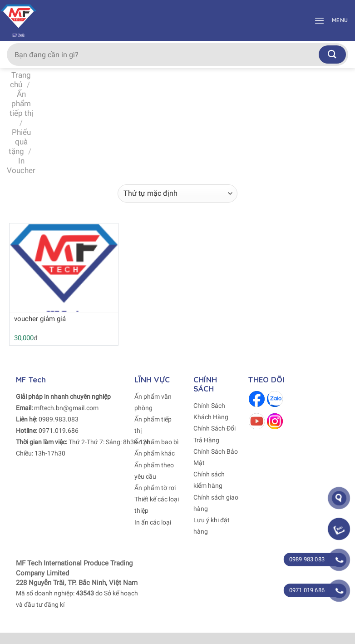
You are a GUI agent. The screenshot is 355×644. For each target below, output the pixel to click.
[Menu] (329, 20)
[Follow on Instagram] (275, 421)
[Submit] (332, 54)
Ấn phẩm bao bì (156, 442)
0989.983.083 (59, 419)
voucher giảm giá (40, 319)
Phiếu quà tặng (20, 142)
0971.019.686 (59, 431)
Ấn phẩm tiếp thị (21, 104)
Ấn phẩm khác (155, 453)
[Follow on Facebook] (257, 399)
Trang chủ (20, 80)
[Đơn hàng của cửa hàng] (177, 193)
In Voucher (21, 166)
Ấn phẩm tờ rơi (155, 488)
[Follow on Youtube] (257, 421)
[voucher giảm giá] (64, 272)
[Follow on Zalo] (275, 399)
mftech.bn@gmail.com (66, 408)
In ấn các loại (153, 522)
